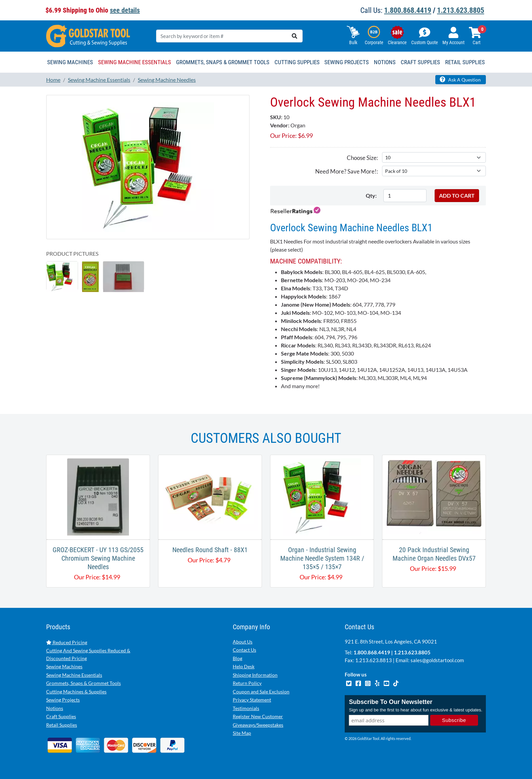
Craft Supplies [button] (420, 62)
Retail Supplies (62, 725)
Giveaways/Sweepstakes (258, 725)
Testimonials (246, 708)
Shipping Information (255, 675)
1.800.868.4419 (408, 10)
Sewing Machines (64, 666)
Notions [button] (385, 62)
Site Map (242, 733)
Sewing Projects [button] (347, 62)
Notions (55, 708)
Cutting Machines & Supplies (76, 692)
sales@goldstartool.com (437, 660)
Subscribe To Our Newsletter (391, 702)
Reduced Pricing (67, 642)
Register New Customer (258, 716)
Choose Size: (362, 158)
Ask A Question (460, 79)
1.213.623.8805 (461, 10)
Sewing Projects (63, 700)
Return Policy (247, 683)
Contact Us (244, 650)
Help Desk (244, 666)
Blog (237, 658)
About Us (243, 642)
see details (125, 10)
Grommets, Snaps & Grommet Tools (83, 683)
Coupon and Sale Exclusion (261, 692)
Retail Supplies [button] (465, 62)
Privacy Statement (252, 700)
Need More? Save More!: (347, 171)
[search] (294, 36)
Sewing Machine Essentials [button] (135, 62)
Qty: (371, 195)
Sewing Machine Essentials (74, 675)
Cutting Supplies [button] (297, 62)
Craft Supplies (61, 716)
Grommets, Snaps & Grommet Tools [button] (223, 62)
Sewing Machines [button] (70, 62)
